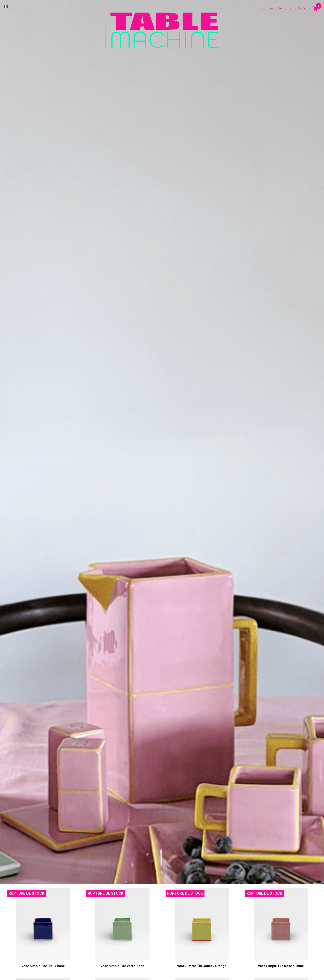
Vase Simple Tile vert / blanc (122, 966)
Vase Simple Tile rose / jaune (281, 966)
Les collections (280, 8)
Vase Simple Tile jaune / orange (202, 966)
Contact (303, 8)
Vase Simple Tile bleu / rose (43, 966)
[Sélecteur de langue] (6, 6)
